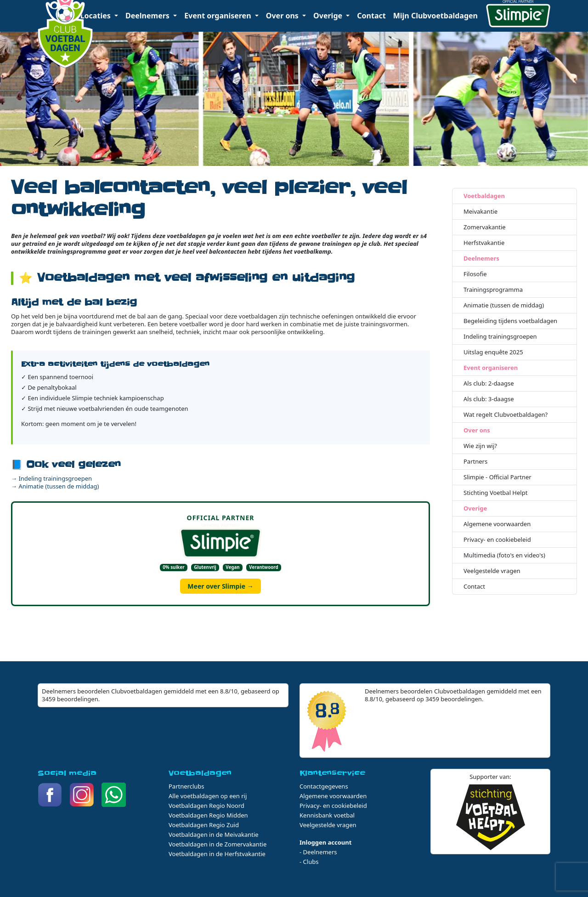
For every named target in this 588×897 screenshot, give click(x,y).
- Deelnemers (318, 852)
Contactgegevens (324, 786)
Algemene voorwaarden (497, 524)
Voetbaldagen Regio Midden (208, 815)
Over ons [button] (283, 16)
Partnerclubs (187, 786)
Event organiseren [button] (219, 16)
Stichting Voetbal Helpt (495, 493)
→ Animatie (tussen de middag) (55, 486)
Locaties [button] (96, 16)
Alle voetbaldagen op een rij (208, 796)
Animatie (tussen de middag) (504, 305)
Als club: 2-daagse (489, 383)
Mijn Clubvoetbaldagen (435, 16)
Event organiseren (491, 368)
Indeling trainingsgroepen (500, 337)
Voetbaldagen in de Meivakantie (214, 835)
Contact (371, 16)
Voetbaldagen (484, 196)
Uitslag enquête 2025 (493, 352)
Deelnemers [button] (148, 16)
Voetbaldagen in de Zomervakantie (218, 844)
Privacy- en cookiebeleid (497, 540)
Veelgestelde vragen (492, 571)
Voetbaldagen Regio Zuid (204, 825)
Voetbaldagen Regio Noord (206, 806)
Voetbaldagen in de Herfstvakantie (217, 854)
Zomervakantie (485, 227)
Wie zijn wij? (480, 446)
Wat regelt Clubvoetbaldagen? (506, 415)
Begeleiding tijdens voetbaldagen (510, 321)
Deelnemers (481, 258)
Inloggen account (325, 842)
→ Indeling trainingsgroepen (51, 478)
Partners (475, 462)
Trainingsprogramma (493, 290)
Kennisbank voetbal (327, 815)
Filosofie (475, 274)
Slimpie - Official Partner (498, 477)
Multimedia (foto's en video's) (504, 555)
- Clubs (309, 862)
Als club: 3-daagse (489, 399)
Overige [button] (329, 16)
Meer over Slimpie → (220, 586)
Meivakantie (481, 212)
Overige (475, 508)
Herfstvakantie (484, 243)
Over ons (477, 430)
